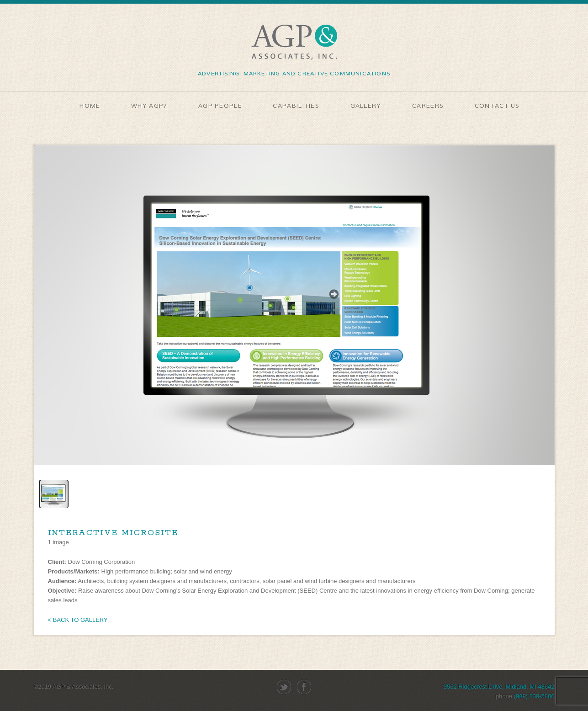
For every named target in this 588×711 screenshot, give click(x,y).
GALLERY (366, 106)
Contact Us (497, 106)
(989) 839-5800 (534, 696)
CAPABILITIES (296, 106)
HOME (90, 106)
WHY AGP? (149, 106)
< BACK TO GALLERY (78, 620)
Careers (428, 106)
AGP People (220, 106)
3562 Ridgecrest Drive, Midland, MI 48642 (499, 687)
